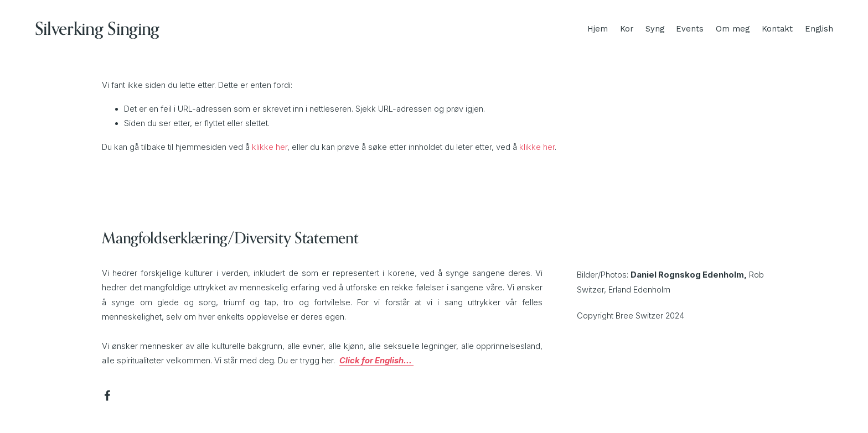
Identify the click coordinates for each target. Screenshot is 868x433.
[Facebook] (107, 395)
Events (690, 29)
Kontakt (777, 29)
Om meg (733, 29)
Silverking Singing (97, 28)
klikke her (270, 147)
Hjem (598, 29)
